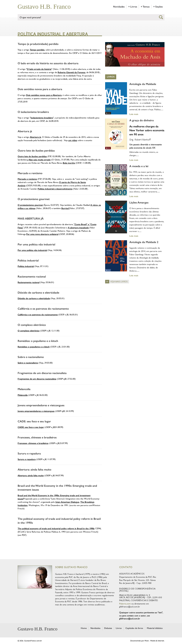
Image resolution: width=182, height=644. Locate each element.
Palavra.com (125, 604)
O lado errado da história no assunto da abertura (48, 63)
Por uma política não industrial (36, 244)
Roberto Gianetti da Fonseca (71, 72)
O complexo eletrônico (32, 325)
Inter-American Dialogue (67, 502)
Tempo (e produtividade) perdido (38, 44)
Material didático (155, 628)
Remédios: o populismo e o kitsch (38, 341)
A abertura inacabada (78, 228)
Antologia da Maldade (143, 84)
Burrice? (65, 208)
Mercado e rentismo (30, 173)
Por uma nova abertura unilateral (42, 234)
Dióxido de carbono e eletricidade (38, 293)
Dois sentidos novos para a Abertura (44, 95)
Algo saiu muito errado (40, 160)
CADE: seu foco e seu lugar (34, 421)
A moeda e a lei (139, 166)
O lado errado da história (39, 69)
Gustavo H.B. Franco (44, 7)
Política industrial (28, 260)
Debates (108, 628)
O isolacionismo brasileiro (33, 112)
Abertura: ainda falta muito (34, 470)
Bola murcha (69, 163)
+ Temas (145, 7)
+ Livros (133, 7)
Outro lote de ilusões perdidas (36, 151)
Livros (111, 77)
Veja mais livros (119, 282)
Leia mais (134, 114)
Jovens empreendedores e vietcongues (41, 405)
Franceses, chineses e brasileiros (37, 437)
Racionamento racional (32, 277)
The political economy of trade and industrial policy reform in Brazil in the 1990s (56, 529)
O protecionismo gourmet (34, 199)
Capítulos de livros (134, 628)
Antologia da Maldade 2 (144, 242)
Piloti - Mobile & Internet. (155, 641)
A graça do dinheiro (142, 120)
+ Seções (158, 7)
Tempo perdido (37, 50)
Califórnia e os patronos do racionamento (43, 309)
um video (73, 140)
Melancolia (24, 389)
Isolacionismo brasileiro (42, 118)
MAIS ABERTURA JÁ (31, 219)
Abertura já (25, 131)
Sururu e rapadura (29, 453)
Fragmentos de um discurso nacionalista (42, 373)
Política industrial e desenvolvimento (55, 189)
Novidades (119, 7)
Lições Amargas (139, 203)
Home (84, 628)
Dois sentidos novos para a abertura (40, 89)
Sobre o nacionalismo (31, 357)
